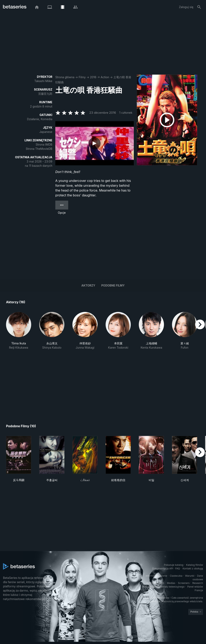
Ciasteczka (176, 576)
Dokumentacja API (163, 568)
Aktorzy (88, 285)
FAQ (178, 568)
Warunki (190, 576)
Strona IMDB (44, 144)
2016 (93, 77)
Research (198, 583)
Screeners (184, 583)
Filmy (82, 77)
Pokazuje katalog (174, 565)
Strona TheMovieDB (39, 149)
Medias (171, 583)
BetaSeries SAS (155, 583)
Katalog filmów (195, 565)
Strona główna (65, 77)
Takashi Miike (43, 81)
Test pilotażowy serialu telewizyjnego (163, 587)
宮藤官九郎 (45, 94)
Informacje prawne (156, 576)
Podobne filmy (113, 285)
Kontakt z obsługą (193, 568)
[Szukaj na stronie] (199, 7)
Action (105, 77)
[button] (19, 331)
